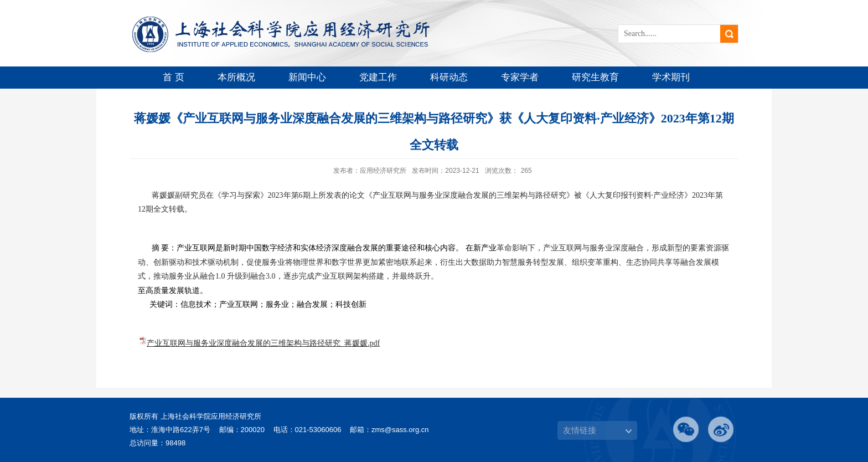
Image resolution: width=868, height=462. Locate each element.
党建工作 (378, 77)
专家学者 (520, 77)
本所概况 (236, 77)
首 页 (174, 77)
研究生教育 (595, 77)
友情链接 (580, 430)
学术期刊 (671, 77)
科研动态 (449, 77)
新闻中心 (307, 77)
